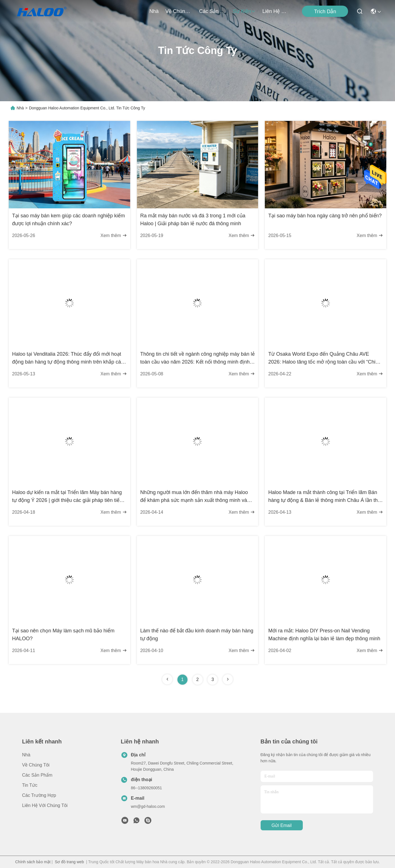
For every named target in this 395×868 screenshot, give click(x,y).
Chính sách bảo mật (33, 862)
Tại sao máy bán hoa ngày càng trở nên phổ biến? (325, 216)
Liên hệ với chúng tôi (276, 11)
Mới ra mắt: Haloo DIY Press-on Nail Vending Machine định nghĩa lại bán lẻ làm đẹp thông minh (324, 635)
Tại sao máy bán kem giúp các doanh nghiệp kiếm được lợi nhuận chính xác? (68, 220)
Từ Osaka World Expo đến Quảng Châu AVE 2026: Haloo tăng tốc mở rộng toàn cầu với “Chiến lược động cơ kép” (325, 359)
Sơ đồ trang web (69, 862)
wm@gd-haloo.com (148, 806)
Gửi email (282, 825)
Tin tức (30, 785)
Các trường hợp (39, 795)
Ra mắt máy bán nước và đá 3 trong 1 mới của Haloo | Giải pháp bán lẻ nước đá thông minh (193, 220)
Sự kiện (244, 11)
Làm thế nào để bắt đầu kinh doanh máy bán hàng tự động (197, 635)
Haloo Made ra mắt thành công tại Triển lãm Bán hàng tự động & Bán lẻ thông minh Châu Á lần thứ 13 (325, 497)
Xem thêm (113, 235)
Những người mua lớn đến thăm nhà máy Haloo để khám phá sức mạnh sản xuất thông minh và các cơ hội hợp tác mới (194, 497)
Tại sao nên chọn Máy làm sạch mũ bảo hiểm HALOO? (63, 635)
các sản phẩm (213, 11)
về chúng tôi (179, 11)
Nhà (154, 11)
